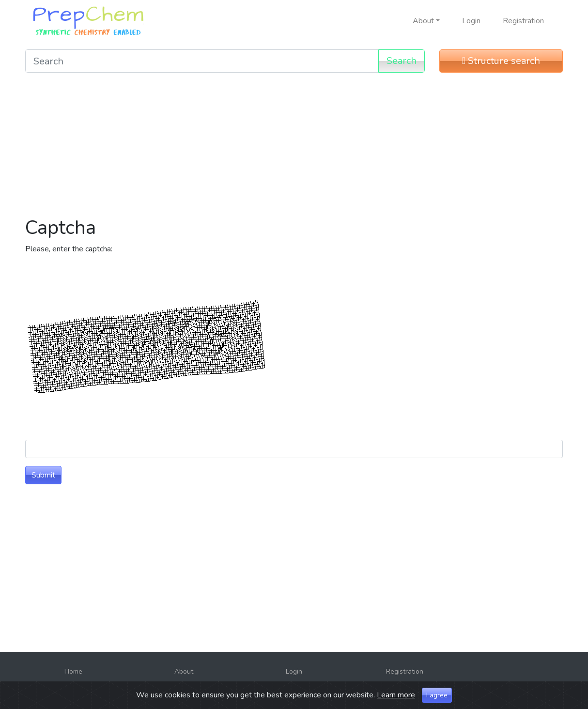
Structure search (501, 61)
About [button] (423, 21)
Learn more (396, 695)
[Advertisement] (294, 148)
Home (73, 671)
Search (402, 61)
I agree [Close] (437, 695)
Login (471, 21)
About (184, 671)
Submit (43, 475)
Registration (523, 21)
